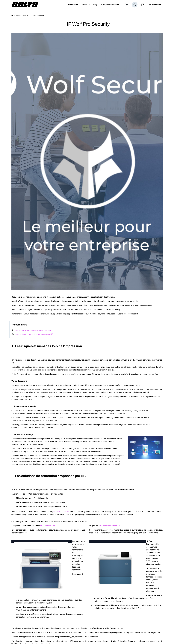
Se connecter (155, 5)
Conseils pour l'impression (33, 15)
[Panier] (126, 5)
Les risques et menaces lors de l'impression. (33, 331)
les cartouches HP (61, 512)
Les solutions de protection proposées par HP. (34, 334)
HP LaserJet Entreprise (109, 526)
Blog (18, 15)
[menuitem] (73, 5)
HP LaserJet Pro (48, 526)
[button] (135, 5)
